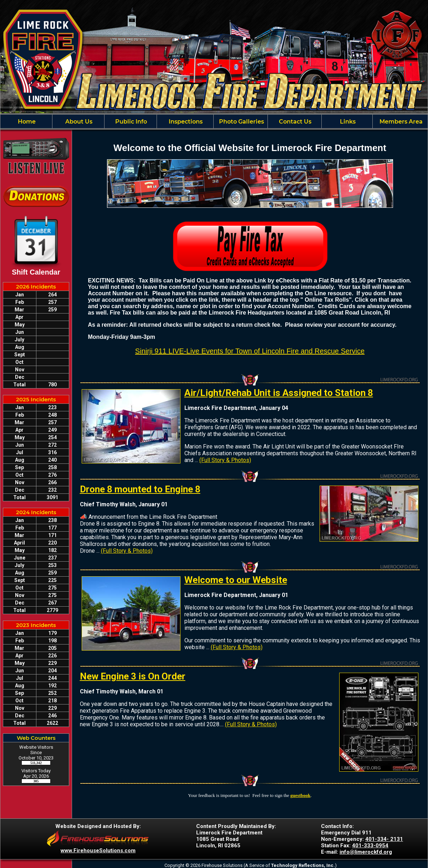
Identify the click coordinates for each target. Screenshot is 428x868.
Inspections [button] (185, 122)
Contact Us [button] (294, 122)
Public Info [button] (130, 122)
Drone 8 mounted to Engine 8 (140, 489)
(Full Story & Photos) (225, 460)
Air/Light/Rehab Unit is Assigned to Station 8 (279, 393)
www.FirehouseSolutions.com (98, 851)
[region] (214, 121)
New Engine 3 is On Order (133, 676)
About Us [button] (78, 122)
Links (347, 122)
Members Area (400, 122)
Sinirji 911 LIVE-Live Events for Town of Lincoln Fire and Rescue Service (250, 351)
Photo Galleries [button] (241, 122)
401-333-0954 (370, 846)
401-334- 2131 (384, 839)
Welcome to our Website (236, 580)
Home (26, 122)
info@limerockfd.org (366, 852)
